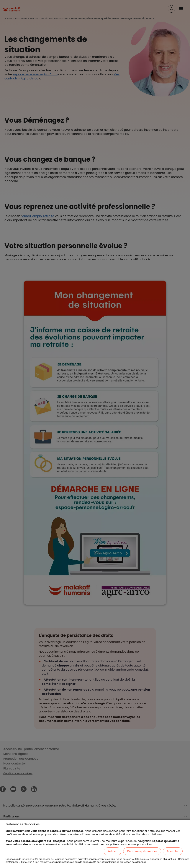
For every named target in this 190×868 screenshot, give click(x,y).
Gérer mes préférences (142, 851)
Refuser (113, 851)
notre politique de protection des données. (123, 862)
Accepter (173, 851)
